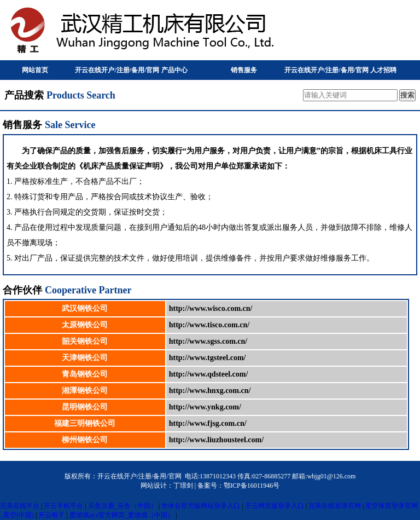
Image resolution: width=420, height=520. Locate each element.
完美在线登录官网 (335, 506)
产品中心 (174, 70)
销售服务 (244, 70)
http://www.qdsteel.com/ (209, 374)
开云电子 (51, 515)
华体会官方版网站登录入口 (201, 506)
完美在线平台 (20, 506)
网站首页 (35, 70)
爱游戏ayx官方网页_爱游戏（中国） (122, 515)
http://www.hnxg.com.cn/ (210, 391)
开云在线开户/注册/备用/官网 (117, 70)
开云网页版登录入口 (275, 506)
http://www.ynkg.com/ (205, 407)
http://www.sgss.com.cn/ (208, 341)
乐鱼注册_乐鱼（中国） (122, 506)
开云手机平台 (63, 506)
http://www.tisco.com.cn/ (209, 325)
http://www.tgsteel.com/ (208, 358)
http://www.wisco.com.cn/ (211, 308)
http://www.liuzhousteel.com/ (216, 440)
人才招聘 (383, 70)
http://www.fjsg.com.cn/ (208, 423)
